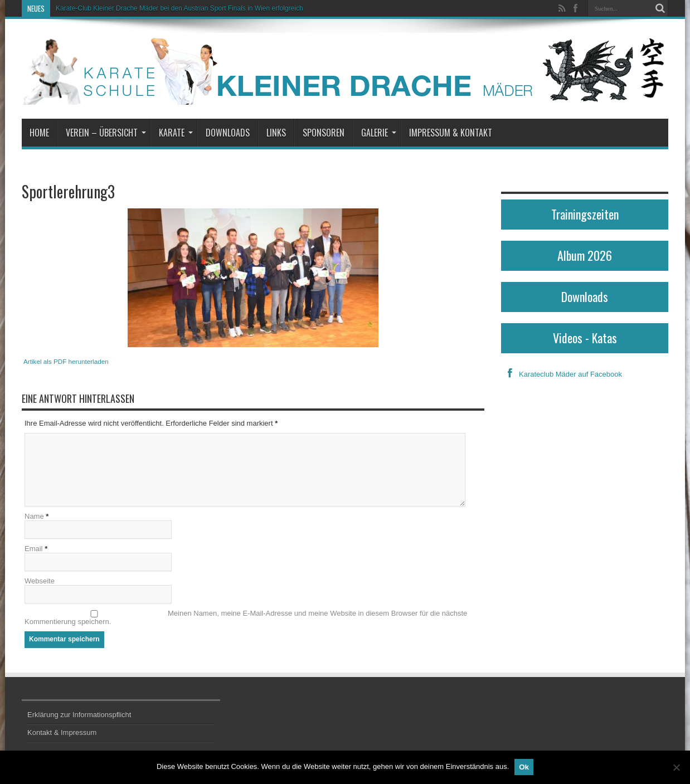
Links (276, 133)
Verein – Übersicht (106, 133)
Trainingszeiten (585, 214)
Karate (176, 133)
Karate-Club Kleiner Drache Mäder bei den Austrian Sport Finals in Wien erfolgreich (179, 8)
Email (34, 549)
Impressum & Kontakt (451, 133)
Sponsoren (324, 133)
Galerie (379, 133)
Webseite (40, 581)
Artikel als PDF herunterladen (66, 361)
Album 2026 (585, 255)
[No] (676, 767)
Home (39, 133)
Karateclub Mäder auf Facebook (562, 374)
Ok (524, 767)
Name (34, 516)
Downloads (228, 133)
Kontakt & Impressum (62, 732)
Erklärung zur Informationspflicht (79, 715)
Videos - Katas (585, 338)
